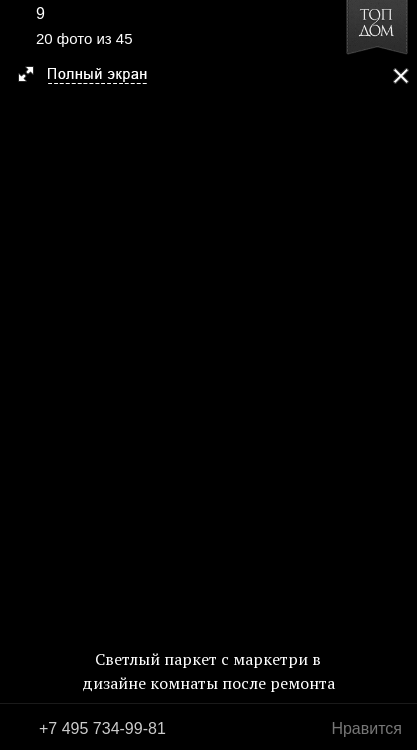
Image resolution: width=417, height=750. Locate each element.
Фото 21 (395, 375)
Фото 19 (22, 375)
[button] (91, 76)
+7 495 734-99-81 (102, 728)
